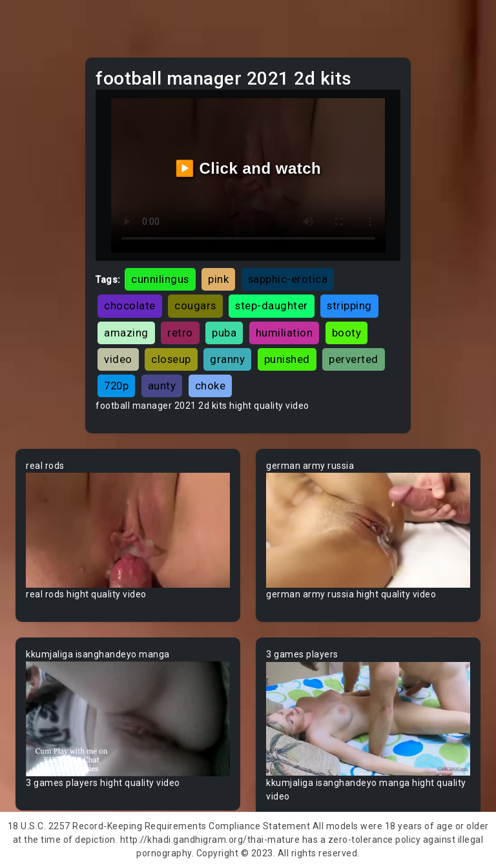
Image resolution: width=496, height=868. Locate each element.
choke (211, 386)
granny (227, 359)
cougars (195, 305)
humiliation (284, 333)
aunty (162, 386)
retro (180, 333)
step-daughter (272, 305)
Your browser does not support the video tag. (128, 530)
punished (287, 359)
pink (218, 279)
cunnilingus (160, 279)
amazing (126, 333)
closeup (171, 359)
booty (347, 333)
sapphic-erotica (288, 279)
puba (224, 333)
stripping (349, 305)
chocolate (130, 305)
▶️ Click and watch (248, 168)
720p (116, 386)
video (118, 359)
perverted (354, 359)
